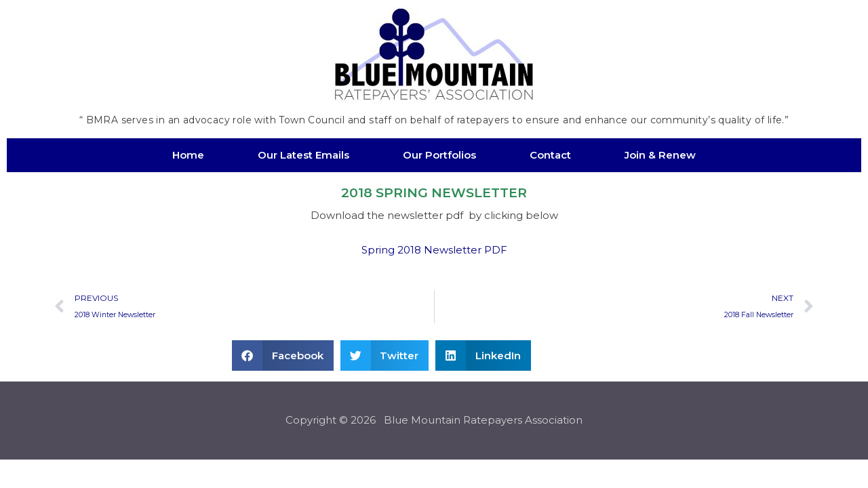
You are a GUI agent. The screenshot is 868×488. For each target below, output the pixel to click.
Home (188, 155)
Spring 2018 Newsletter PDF (434, 250)
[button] (283, 356)
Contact (550, 155)
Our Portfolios (439, 155)
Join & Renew (660, 155)
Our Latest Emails (303, 155)
